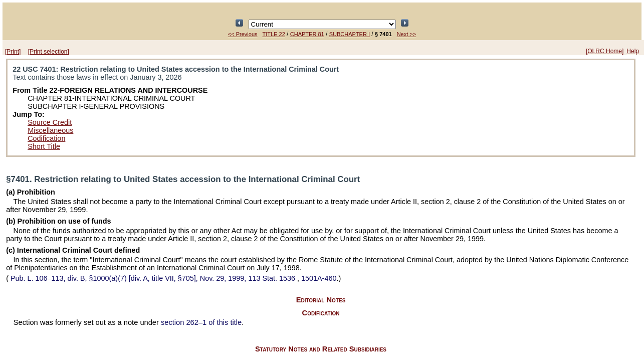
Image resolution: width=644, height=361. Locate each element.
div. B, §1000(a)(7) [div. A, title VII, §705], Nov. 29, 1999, (153, 278)
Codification (46, 138)
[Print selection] (49, 52)
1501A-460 (319, 278)
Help (633, 51)
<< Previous (243, 34)
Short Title (44, 146)
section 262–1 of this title (201, 322)
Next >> (407, 34)
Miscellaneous (50, 130)
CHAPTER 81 (307, 34)
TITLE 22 (274, 34)
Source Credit (50, 122)
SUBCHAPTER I (350, 34)
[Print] (13, 52)
